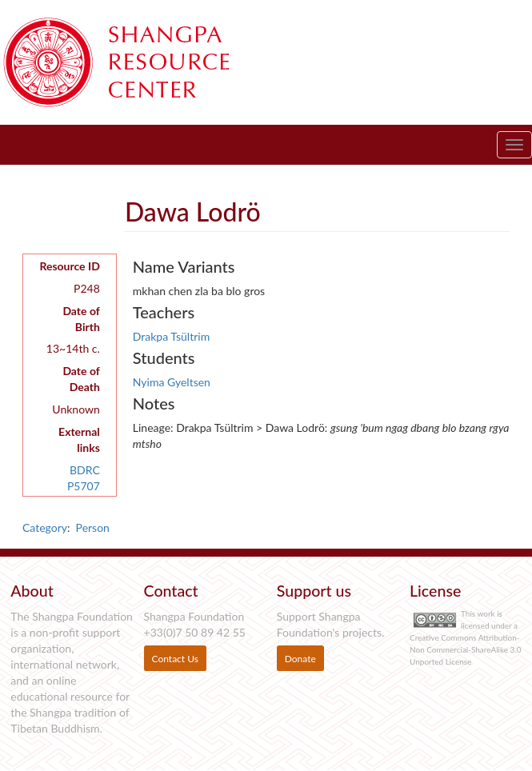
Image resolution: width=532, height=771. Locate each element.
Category (45, 527)
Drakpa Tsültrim (171, 336)
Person (93, 527)
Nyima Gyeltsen (172, 382)
